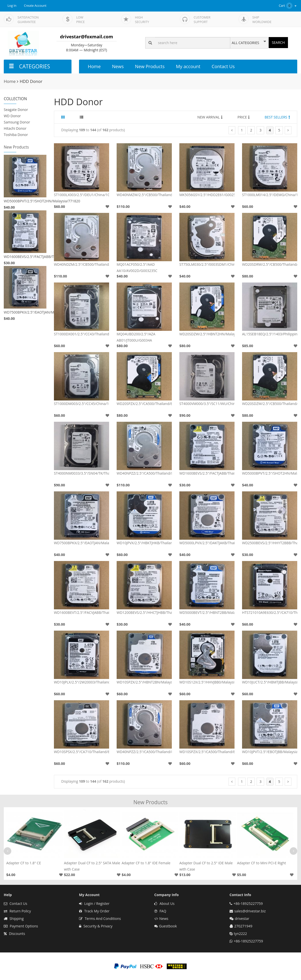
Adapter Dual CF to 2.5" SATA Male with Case (92, 866)
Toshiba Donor (16, 135)
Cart (288, 6)
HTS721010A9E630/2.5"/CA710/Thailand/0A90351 (270, 612)
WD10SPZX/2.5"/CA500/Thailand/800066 (207, 752)
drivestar (242, 919)
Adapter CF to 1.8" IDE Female (146, 863)
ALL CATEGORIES (245, 43)
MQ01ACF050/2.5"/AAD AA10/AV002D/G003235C (137, 267)
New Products (150, 66)
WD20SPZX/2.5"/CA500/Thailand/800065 (144, 404)
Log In (12, 6)
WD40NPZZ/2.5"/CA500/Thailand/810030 (144, 473)
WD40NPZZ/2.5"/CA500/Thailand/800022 (144, 752)
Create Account (35, 6)
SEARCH (278, 42)
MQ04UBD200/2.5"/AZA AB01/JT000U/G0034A (136, 337)
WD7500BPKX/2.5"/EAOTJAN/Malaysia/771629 (25, 312)
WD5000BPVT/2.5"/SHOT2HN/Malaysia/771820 (25, 201)
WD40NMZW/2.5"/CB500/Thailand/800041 (144, 195)
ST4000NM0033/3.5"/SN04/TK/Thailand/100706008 (82, 473)
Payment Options (21, 926)
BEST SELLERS (277, 117)
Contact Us (223, 66)
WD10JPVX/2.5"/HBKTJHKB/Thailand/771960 (144, 543)
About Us (164, 903)
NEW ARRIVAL (210, 117)
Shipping (14, 919)
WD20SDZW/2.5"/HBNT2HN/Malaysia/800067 (207, 334)
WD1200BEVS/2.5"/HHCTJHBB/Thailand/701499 (144, 612)
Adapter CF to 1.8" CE (24, 863)
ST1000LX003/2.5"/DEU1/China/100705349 (82, 195)
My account (188, 66)
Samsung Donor (17, 122)
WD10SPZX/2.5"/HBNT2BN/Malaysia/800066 (144, 682)
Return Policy (17, 911)
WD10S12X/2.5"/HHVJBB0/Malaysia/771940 (207, 682)
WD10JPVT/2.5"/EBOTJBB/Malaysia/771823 (270, 752)
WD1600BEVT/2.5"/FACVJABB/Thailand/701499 (82, 612)
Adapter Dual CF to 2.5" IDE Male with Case (206, 866)
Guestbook (166, 926)
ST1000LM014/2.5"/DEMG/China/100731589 (270, 195)
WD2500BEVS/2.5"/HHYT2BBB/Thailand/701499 (270, 543)
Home (94, 66)
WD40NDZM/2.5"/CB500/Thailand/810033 (82, 264)
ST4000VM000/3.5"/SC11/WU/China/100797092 (207, 404)
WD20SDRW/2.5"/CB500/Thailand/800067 (270, 264)
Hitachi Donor (15, 128)
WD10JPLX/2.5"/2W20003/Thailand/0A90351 (82, 682)
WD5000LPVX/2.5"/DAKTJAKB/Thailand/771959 (207, 543)
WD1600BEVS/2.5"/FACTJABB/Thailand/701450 (25, 257)
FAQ (160, 911)
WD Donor (12, 116)
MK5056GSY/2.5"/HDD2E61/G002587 (207, 195)
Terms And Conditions (100, 919)
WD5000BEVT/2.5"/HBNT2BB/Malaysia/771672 (207, 612)
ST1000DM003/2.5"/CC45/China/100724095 (82, 404)
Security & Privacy (96, 926)
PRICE (244, 117)
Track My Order (94, 911)
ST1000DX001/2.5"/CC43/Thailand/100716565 (82, 334)
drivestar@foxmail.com (86, 37)
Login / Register (94, 903)
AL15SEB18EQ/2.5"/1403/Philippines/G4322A (270, 334)
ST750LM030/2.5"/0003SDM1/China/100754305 (207, 264)
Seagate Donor (16, 110)
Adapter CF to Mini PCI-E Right (261, 863)
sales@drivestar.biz (250, 911)
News (118, 66)
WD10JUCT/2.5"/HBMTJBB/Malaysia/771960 (270, 682)
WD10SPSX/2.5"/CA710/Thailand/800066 (82, 752)
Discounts (14, 934)
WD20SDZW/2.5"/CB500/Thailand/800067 (270, 404)
